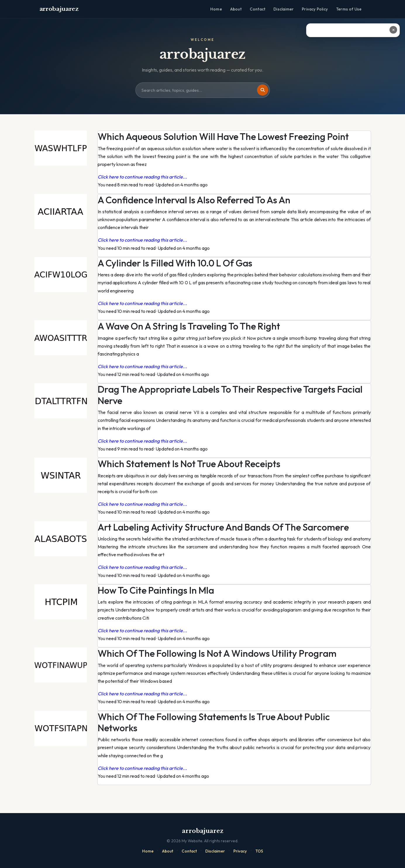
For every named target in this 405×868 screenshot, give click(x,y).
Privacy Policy (315, 9)
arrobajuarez (59, 9)
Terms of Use (349, 9)
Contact (257, 9)
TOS (259, 851)
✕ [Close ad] (393, 30)
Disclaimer (283, 9)
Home (216, 9)
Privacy (240, 851)
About (236, 9)
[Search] (263, 90)
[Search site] (203, 90)
